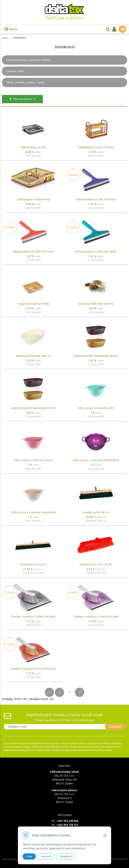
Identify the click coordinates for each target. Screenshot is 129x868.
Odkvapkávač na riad (33, 147)
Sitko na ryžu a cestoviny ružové (33, 460)
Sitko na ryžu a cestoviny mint (96, 408)
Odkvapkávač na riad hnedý (33, 199)
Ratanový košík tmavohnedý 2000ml (96, 356)
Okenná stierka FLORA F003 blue (96, 199)
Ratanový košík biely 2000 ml (96, 304)
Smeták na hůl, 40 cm (96, 512)
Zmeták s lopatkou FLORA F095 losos (33, 669)
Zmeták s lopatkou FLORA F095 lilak (96, 617)
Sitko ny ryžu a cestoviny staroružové (33, 512)
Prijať (29, 856)
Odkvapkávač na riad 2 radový (96, 147)
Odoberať (115, 727)
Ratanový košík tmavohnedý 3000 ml (33, 408)
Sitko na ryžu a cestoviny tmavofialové (96, 460)
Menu (11, 29)
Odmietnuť (66, 856)
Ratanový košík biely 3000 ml (33, 356)
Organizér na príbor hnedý (33, 304)
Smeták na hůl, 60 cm (33, 564)
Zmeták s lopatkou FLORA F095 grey (33, 617)
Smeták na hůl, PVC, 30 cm (96, 564)
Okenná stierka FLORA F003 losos (33, 252)
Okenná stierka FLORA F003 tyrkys (96, 252)
